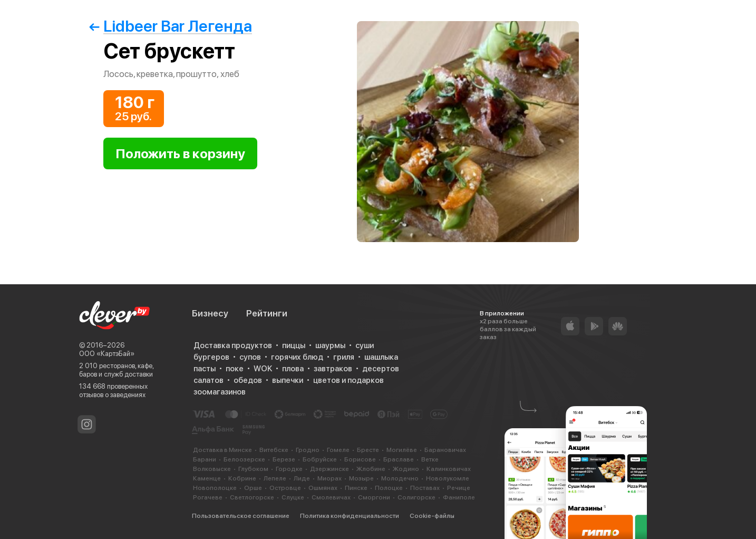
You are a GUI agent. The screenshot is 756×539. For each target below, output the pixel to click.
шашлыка (381, 357)
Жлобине (371, 469)
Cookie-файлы (432, 516)
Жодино (406, 469)
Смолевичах (331, 497)
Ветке (430, 459)
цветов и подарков (348, 380)
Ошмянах (323, 488)
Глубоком (253, 469)
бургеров (211, 357)
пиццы (294, 345)
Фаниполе (459, 497)
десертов (381, 369)
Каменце (207, 478)
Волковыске (212, 469)
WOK (263, 369)
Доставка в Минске (222, 450)
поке (235, 369)
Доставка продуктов (233, 345)
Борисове (360, 459)
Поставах (425, 488)
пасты (205, 369)
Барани (205, 459)
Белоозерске (244, 459)
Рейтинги (267, 313)
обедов (248, 380)
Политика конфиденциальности (350, 516)
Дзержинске (329, 469)
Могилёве (402, 450)
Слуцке (293, 497)
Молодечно (400, 478)
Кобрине (242, 478)
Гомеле (338, 450)
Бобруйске (320, 459)
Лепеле (275, 478)
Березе (284, 459)
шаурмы (330, 345)
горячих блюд (297, 357)
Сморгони (374, 497)
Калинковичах (449, 469)
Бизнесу (210, 313)
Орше (253, 488)
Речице (459, 488)
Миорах (329, 478)
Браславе (399, 459)
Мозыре (361, 478)
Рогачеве (208, 497)
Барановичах (445, 450)
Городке (289, 469)
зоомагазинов (220, 392)
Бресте (368, 450)
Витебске (274, 450)
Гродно (308, 450)
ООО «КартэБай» (107, 354)
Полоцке (389, 488)
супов (250, 357)
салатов (209, 380)
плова (293, 369)
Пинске (356, 488)
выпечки (288, 380)
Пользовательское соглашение (241, 516)
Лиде (302, 478)
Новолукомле (448, 478)
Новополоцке (215, 488)
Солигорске (416, 497)
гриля (344, 357)
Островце (285, 488)
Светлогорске (252, 497)
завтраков (333, 369)
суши (365, 345)
